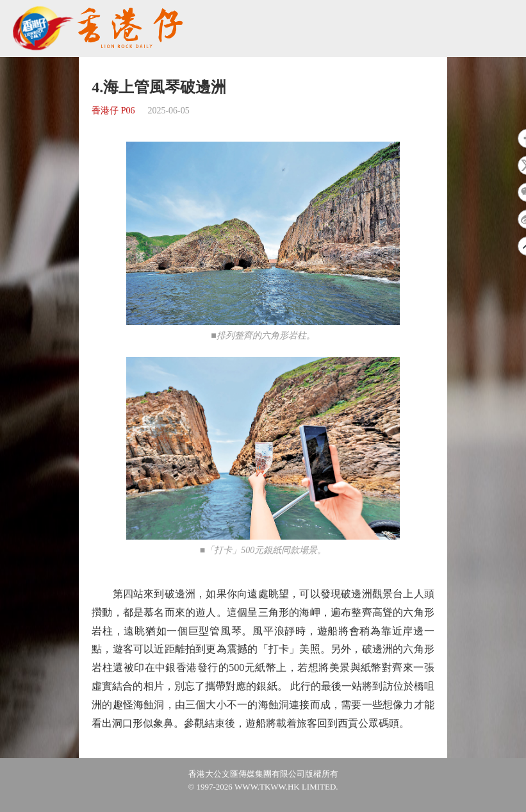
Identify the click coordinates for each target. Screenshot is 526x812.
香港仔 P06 (113, 111)
